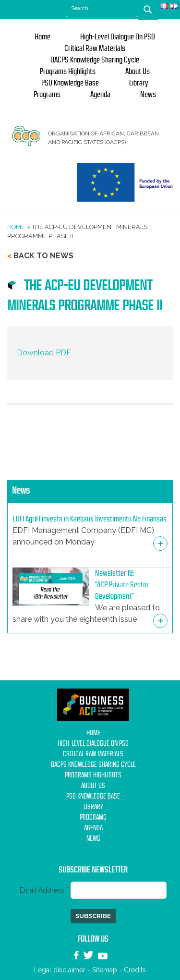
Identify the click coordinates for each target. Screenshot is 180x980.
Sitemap (105, 970)
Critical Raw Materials (95, 48)
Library (139, 83)
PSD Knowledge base (70, 83)
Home (42, 37)
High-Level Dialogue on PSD (118, 37)
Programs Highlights (68, 72)
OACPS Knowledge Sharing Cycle (95, 60)
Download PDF (44, 353)
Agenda (100, 95)
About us (138, 72)
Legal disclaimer (60, 970)
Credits (135, 970)
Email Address (45, 890)
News (148, 95)
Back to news (43, 256)
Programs (47, 95)
